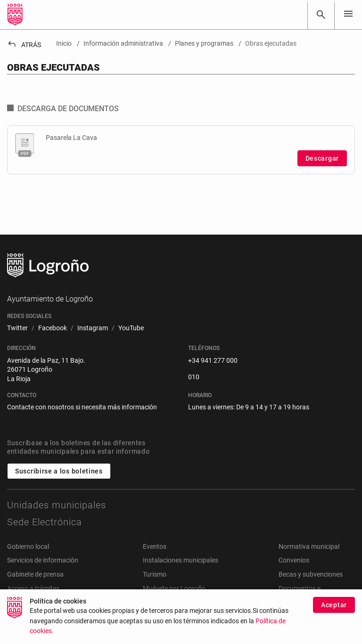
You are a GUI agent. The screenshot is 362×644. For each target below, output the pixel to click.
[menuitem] (17, 328)
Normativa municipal (309, 546)
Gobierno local (28, 546)
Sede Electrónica (45, 522)
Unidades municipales (57, 505)
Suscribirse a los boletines (59, 471)
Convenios (294, 560)
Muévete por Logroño (174, 588)
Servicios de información (43, 560)
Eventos (155, 546)
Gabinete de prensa (35, 574)
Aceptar (334, 605)
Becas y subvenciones (311, 574)
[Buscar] (321, 15)
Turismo (155, 574)
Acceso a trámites (33, 588)
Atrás (24, 45)
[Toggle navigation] (348, 14)
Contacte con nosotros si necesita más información (82, 407)
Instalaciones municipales (181, 560)
